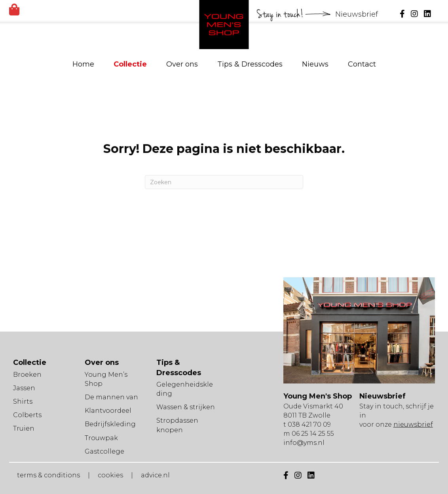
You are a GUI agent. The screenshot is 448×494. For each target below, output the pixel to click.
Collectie (130, 64)
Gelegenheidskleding (185, 389)
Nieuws (315, 64)
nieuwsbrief (413, 424)
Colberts (27, 415)
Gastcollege (104, 451)
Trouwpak (101, 438)
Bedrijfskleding (110, 424)
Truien (24, 428)
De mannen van (111, 397)
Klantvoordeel (108, 411)
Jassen (24, 388)
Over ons (182, 64)
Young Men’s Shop (106, 379)
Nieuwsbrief (358, 14)
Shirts (23, 401)
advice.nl (155, 475)
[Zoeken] (224, 182)
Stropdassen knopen (177, 425)
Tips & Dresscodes (250, 64)
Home (83, 64)
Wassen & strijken (186, 407)
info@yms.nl (304, 443)
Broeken (27, 375)
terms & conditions (48, 475)
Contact (362, 64)
